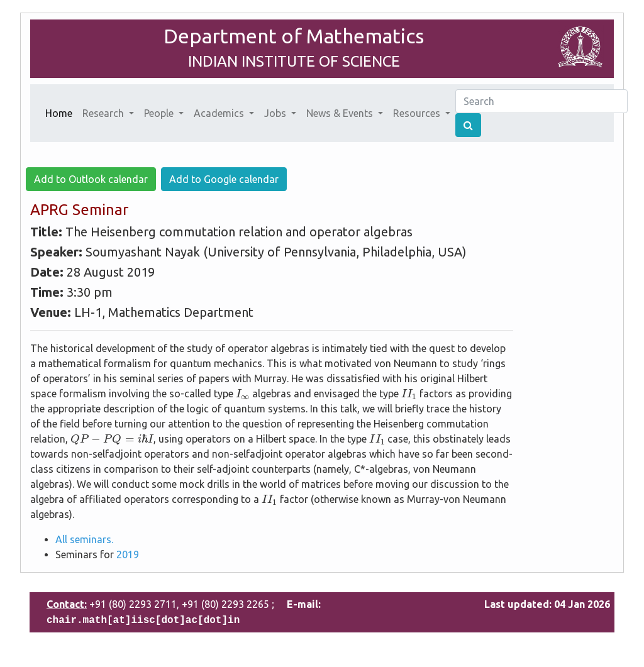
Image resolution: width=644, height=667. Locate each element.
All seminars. (84, 539)
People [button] (160, 113)
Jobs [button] (276, 113)
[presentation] (243, 394)
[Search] (541, 101)
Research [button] (104, 113)
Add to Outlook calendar (91, 179)
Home (61, 112)
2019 (128, 554)
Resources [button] (418, 113)
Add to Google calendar (224, 179)
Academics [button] (220, 113)
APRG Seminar (79, 210)
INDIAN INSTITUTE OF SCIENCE (294, 61)
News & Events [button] (341, 113)
